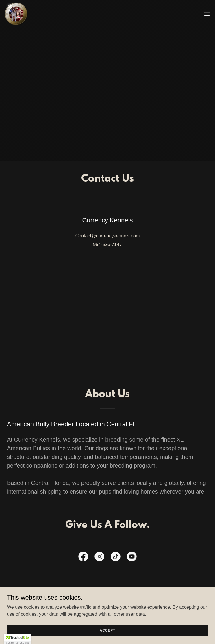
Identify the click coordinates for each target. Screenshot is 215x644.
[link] (16, 14)
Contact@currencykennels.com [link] (108, 236)
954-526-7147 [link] (108, 244)
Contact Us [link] (108, 604)
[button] (207, 14)
